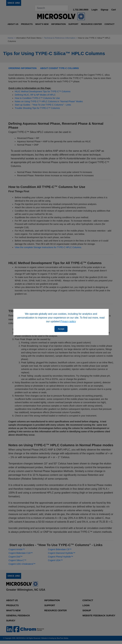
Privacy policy (68, 321)
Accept (61, 329)
